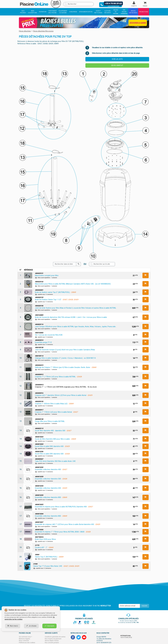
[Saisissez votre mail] (129, 606)
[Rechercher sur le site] (102, 264)
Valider (144, 606)
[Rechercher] (78, 4)
